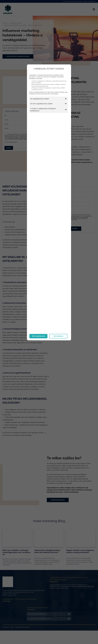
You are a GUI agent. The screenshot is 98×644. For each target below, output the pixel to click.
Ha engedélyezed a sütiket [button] (48, 99)
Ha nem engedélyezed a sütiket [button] (48, 103)
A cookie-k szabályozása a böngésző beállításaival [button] (48, 109)
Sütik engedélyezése (38, 336)
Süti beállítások (58, 336)
